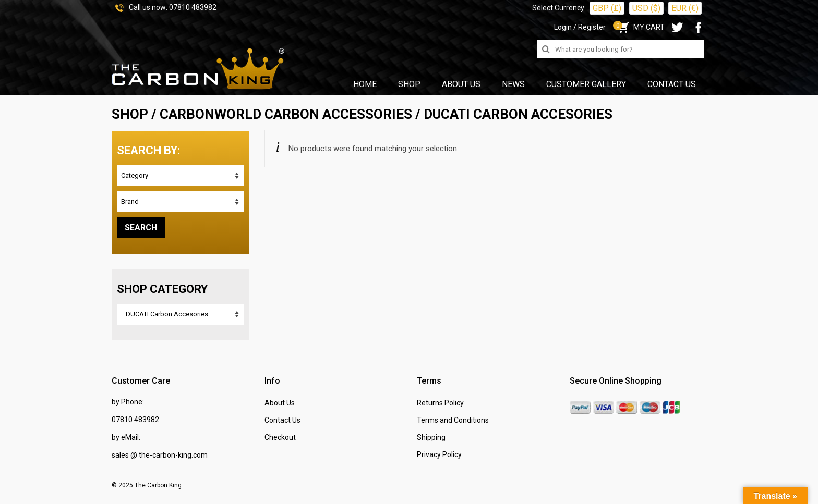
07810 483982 (193, 7)
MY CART (640, 27)
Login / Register (580, 27)
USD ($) (646, 8)
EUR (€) (685, 8)
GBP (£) (607, 8)
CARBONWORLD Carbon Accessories (286, 114)
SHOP (130, 114)
